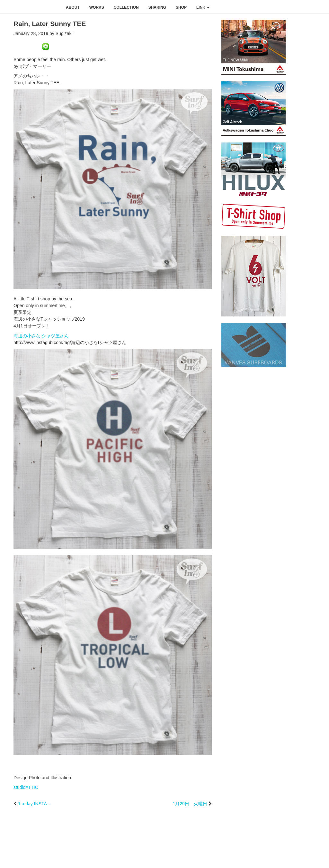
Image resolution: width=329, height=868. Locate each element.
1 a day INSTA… (35, 804)
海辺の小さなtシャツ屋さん (41, 336)
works (97, 7)
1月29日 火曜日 (190, 804)
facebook (279, 7)
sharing (157, 7)
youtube (306, 7)
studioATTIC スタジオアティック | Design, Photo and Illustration (31, 7)
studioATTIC (26, 787)
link (203, 7)
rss (320, 7)
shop (181, 7)
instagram (292, 7)
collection (126, 7)
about (73, 7)
